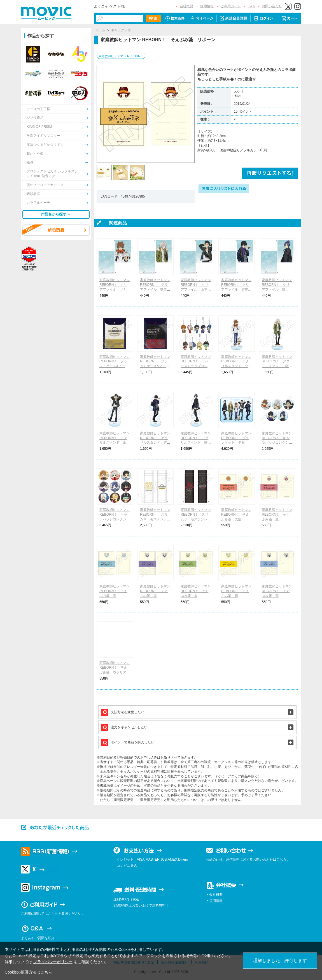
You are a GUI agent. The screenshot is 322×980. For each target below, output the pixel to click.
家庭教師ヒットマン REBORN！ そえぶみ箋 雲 (155, 591)
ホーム (101, 30)
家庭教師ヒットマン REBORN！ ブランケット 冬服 (236, 438)
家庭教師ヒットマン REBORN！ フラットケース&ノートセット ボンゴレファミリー (115, 366)
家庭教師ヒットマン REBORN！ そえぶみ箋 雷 (196, 591)
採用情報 (207, 6)
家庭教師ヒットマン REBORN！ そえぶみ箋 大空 (236, 515)
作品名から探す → (56, 214)
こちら (46, 972)
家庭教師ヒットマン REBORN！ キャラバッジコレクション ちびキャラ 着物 (115, 519)
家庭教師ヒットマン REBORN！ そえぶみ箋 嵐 (277, 515)
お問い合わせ (272, 6)
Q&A (251, 6)
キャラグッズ (121, 30)
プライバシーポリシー (53, 962)
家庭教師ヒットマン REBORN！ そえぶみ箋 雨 (115, 591)
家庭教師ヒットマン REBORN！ (121, 56)
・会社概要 (214, 895)
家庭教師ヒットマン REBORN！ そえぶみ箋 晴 (236, 591)
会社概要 (186, 6)
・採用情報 (214, 901)
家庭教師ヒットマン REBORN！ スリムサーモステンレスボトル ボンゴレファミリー (155, 519)
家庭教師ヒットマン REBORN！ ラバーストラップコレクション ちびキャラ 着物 (196, 366)
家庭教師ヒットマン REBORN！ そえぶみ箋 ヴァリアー (115, 668)
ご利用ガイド (231, 6)
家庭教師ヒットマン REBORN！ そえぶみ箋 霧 (277, 591)
